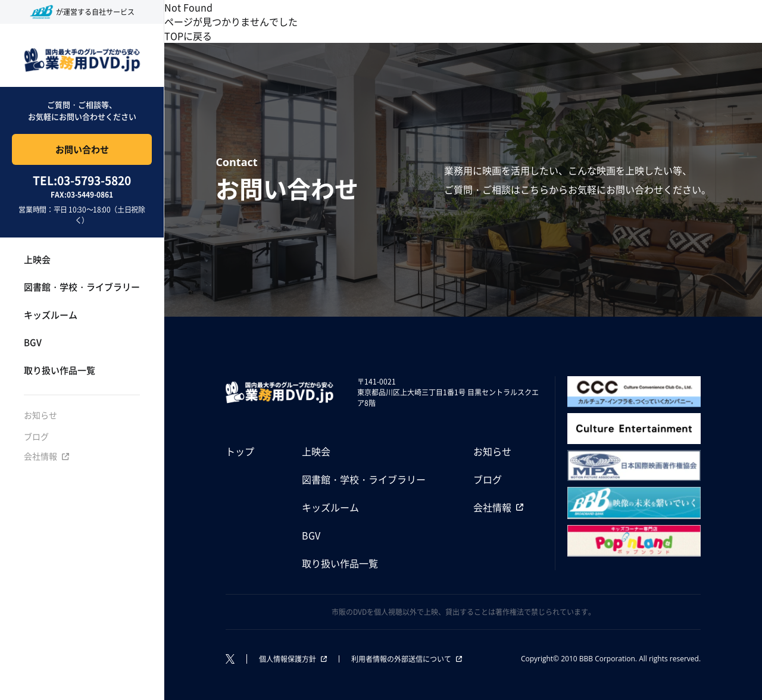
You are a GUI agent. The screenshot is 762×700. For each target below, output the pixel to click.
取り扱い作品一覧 (60, 370)
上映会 (37, 259)
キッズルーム (51, 315)
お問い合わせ (82, 149)
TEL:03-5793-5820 (82, 180)
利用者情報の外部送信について (401, 659)
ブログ (36, 436)
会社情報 (40, 456)
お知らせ (40, 415)
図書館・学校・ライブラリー (82, 287)
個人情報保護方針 (288, 659)
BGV (32, 342)
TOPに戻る (188, 36)
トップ (240, 451)
